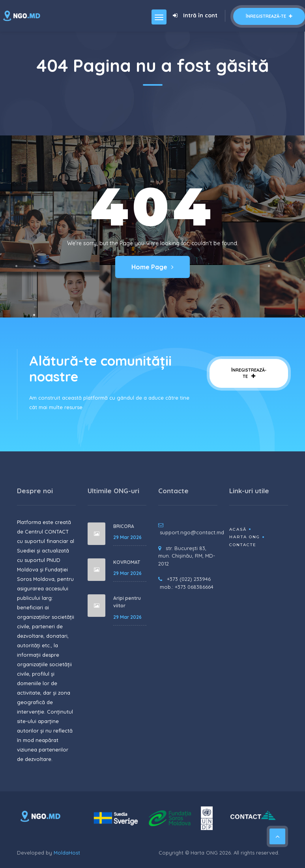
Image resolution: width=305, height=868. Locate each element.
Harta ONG (245, 537)
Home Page (152, 267)
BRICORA (124, 526)
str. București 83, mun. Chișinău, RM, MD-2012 (187, 556)
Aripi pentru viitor (127, 602)
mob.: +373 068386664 (187, 587)
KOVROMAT (127, 562)
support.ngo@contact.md (192, 532)
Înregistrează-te (269, 16)
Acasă (238, 529)
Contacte (243, 545)
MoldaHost (67, 853)
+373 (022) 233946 (189, 579)
